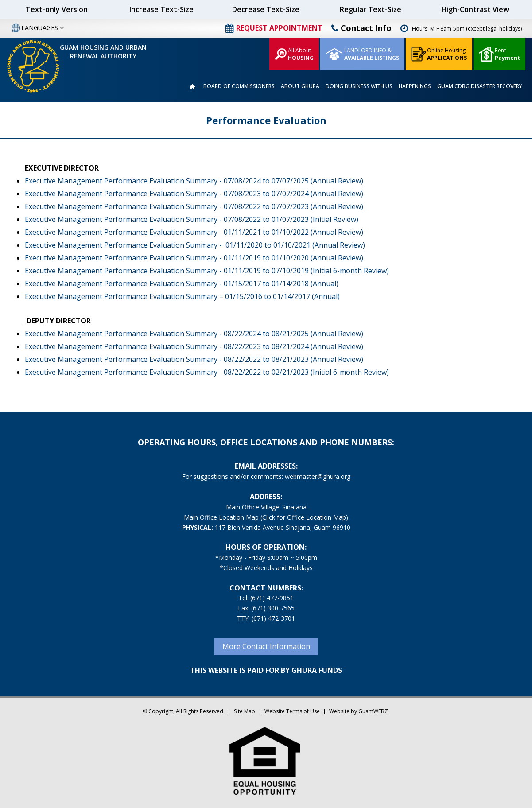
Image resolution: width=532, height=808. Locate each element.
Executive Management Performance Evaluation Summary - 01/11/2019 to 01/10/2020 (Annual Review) (194, 258)
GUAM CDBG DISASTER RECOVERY (480, 86)
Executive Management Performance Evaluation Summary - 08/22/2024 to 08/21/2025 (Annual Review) (194, 334)
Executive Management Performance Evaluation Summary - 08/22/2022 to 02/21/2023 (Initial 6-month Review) (207, 372)
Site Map (245, 711)
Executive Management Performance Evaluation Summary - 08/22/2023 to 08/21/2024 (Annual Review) (194, 346)
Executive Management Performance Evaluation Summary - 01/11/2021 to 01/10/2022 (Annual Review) (194, 232)
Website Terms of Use (292, 711)
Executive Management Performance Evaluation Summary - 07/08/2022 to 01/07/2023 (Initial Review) (192, 219)
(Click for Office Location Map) (304, 517)
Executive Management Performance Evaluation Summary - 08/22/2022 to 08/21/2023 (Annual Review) (194, 359)
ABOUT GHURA (300, 86)
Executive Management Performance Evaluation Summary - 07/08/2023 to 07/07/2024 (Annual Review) (194, 194)
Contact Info (361, 28)
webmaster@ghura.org (318, 476)
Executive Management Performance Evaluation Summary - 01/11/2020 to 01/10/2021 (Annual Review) (195, 245)
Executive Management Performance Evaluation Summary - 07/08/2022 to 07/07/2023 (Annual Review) (194, 206)
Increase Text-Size (161, 9)
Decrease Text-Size (266, 9)
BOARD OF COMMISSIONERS (239, 86)
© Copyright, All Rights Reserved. (184, 711)
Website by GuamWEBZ (359, 711)
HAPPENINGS (415, 86)
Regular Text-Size (371, 9)
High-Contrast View (475, 9)
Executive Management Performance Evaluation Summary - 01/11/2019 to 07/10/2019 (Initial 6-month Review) (207, 271)
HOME (192, 87)
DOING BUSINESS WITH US (359, 86)
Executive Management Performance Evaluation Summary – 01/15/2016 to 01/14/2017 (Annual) (182, 296)
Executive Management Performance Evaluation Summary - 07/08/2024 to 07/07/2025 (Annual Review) (194, 181)
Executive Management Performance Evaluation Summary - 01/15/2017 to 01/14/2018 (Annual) (182, 284)
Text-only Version (57, 9)
